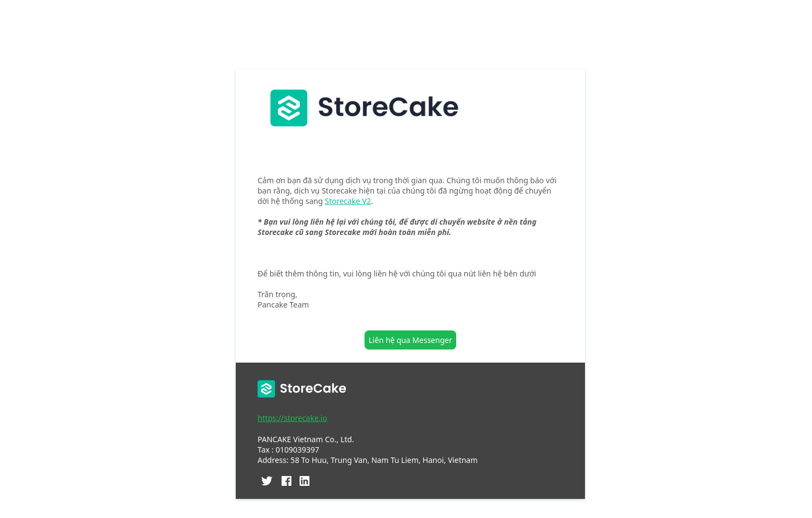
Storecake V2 (348, 201)
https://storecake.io (292, 418)
